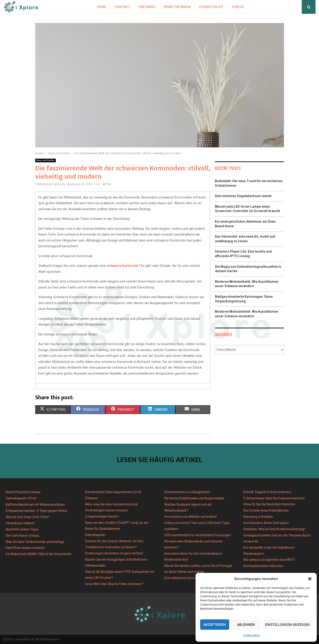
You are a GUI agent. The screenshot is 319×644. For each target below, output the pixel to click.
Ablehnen (246, 625)
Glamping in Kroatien (258, 517)
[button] (310, 579)
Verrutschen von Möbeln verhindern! (190, 517)
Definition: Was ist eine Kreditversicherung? (274, 529)
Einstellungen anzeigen (287, 625)
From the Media (177, 7)
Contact (122, 7)
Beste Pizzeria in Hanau (23, 492)
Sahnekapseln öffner (21, 498)
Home (101, 7)
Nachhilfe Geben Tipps (22, 529)
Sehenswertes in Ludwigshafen (187, 492)
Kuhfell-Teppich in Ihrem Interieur (267, 492)
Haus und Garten (45, 160)
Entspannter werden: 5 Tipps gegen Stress (37, 511)
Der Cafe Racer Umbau (22, 536)
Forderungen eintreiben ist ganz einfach (114, 553)
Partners (147, 7)
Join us (237, 7)
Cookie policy (251, 635)
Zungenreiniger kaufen (102, 516)
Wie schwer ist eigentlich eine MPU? (269, 560)
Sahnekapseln (95, 535)
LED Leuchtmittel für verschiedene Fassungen (198, 535)
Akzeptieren (215, 625)
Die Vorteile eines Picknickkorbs (266, 510)
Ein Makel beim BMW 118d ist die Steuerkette (39, 554)
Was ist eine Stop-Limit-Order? (28, 517)
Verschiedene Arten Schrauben (266, 523)
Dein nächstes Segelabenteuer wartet (243, 196)
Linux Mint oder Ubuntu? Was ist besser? (114, 584)
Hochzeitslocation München (263, 566)
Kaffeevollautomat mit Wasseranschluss (35, 504)
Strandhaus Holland (20, 523)
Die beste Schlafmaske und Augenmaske (194, 498)
